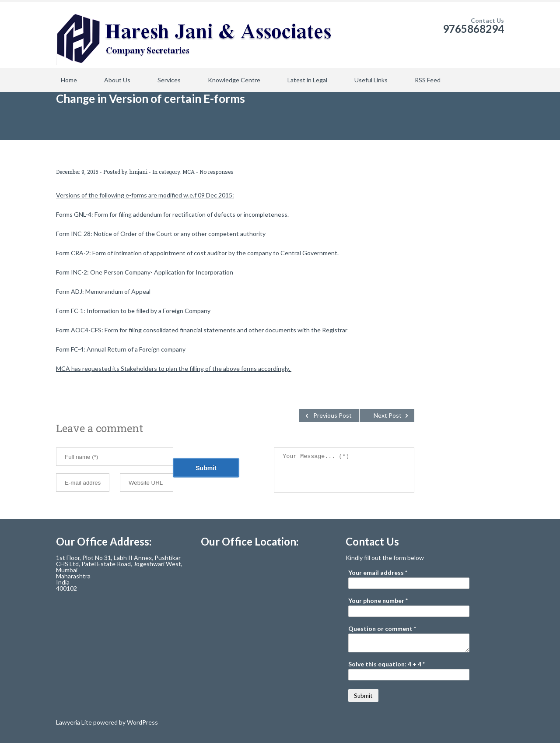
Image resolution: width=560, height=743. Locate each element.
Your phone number (378, 601)
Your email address (378, 573)
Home (69, 80)
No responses (217, 172)
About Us (117, 80)
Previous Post (332, 415)
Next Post (388, 415)
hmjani (138, 172)
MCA (189, 172)
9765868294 (473, 29)
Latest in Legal (307, 80)
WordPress (142, 722)
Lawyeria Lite (75, 722)
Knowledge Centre (234, 80)
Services (169, 80)
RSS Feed (428, 80)
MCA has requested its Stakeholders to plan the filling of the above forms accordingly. (174, 368)
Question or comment (382, 629)
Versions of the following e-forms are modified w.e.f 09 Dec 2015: (145, 195)
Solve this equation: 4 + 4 (387, 664)
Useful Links (371, 80)
